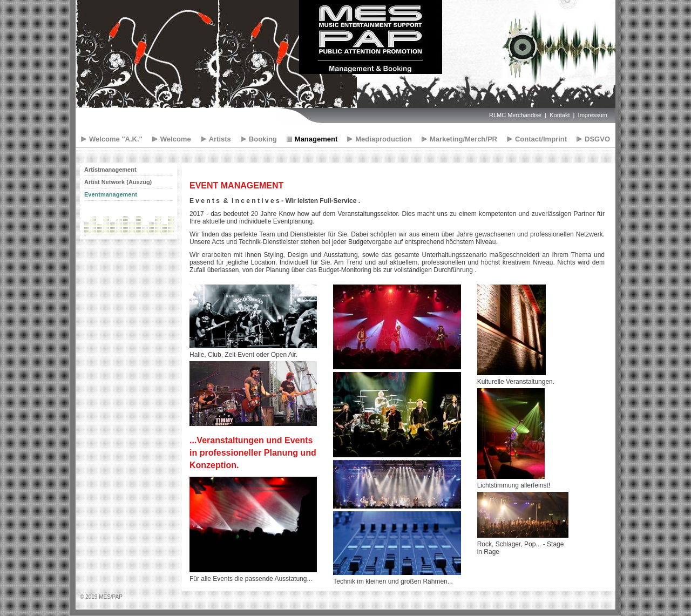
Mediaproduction (384, 139)
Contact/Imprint (541, 139)
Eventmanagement (111, 194)
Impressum (593, 115)
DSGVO (597, 139)
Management (316, 139)
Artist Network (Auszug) (118, 182)
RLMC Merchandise (515, 115)
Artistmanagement (110, 170)
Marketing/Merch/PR (463, 139)
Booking (263, 139)
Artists (220, 139)
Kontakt (560, 115)
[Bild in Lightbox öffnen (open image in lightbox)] (253, 316)
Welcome (176, 139)
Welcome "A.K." (116, 139)
